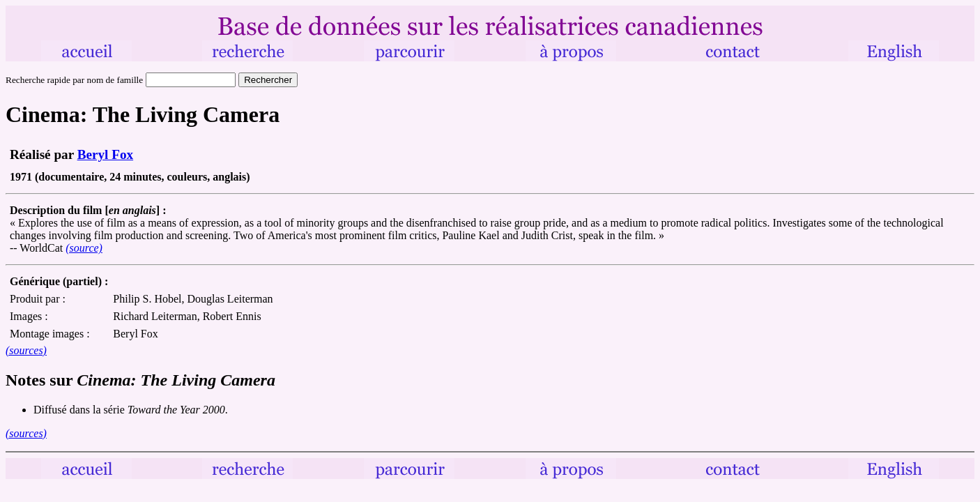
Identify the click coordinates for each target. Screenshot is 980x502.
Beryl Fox (105, 154)
